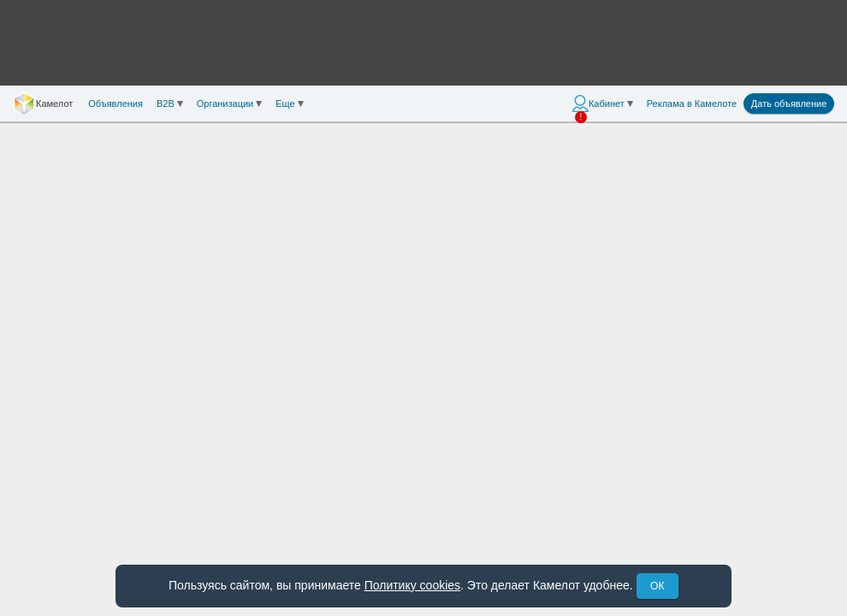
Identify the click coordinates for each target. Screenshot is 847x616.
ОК (657, 586)
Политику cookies (412, 585)
